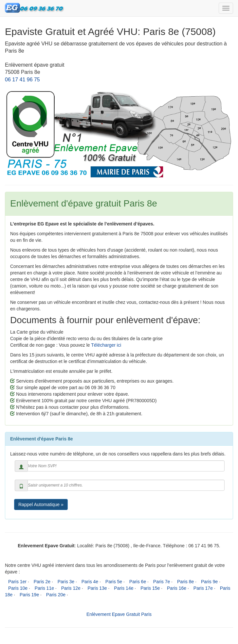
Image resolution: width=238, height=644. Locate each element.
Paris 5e (114, 582)
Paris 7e (162, 582)
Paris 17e (203, 588)
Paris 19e (29, 595)
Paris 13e (97, 588)
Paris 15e (150, 588)
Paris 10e (18, 588)
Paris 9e (209, 582)
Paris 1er (17, 582)
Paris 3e (66, 582)
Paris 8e (185, 582)
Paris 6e (138, 582)
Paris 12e (71, 588)
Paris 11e (44, 588)
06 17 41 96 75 (22, 80)
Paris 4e (90, 582)
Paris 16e (177, 588)
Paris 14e (124, 588)
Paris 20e (56, 595)
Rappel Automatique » (41, 504)
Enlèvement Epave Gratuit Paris (119, 614)
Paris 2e (42, 582)
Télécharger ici (106, 345)
